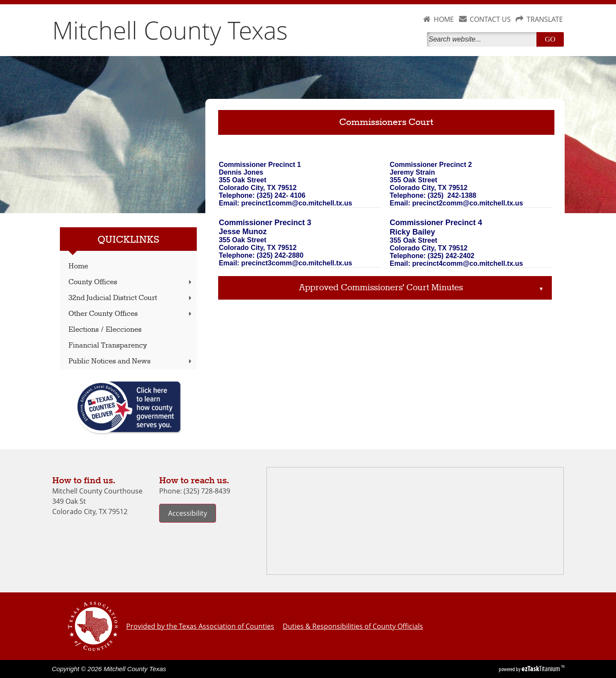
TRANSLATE (545, 19)
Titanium (541, 669)
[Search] (483, 39)
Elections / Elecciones (105, 330)
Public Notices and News (131, 361)
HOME (444, 19)
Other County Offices (131, 314)
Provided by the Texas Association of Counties (200, 626)
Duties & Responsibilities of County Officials (353, 626)
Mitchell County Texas (170, 30)
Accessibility (188, 513)
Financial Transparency (108, 346)
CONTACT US (490, 19)
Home (78, 266)
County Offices (131, 282)
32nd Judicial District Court (131, 298)
